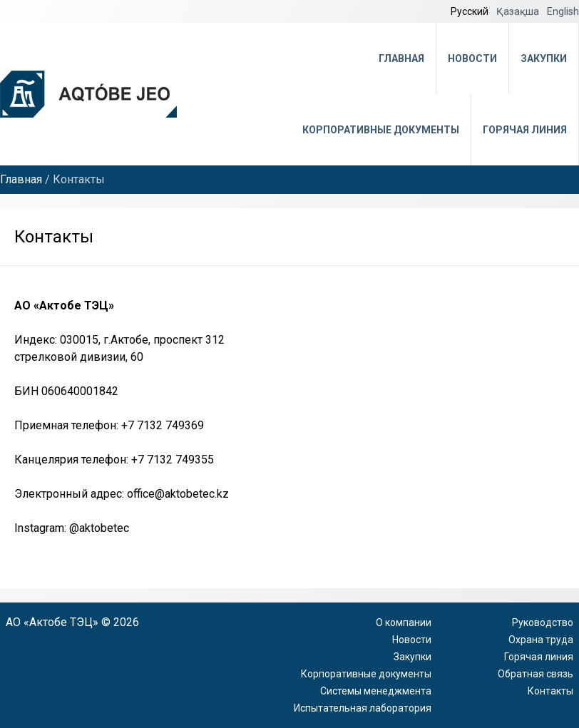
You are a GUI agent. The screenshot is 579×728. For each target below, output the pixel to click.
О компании (404, 622)
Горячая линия (525, 130)
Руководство (543, 622)
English (563, 11)
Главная (401, 58)
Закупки (544, 58)
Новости (472, 58)
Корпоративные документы (381, 130)
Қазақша (519, 11)
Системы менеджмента (376, 691)
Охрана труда (541, 640)
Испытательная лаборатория (363, 708)
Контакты (550, 691)
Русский (471, 11)
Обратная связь (536, 674)
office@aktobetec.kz (178, 494)
